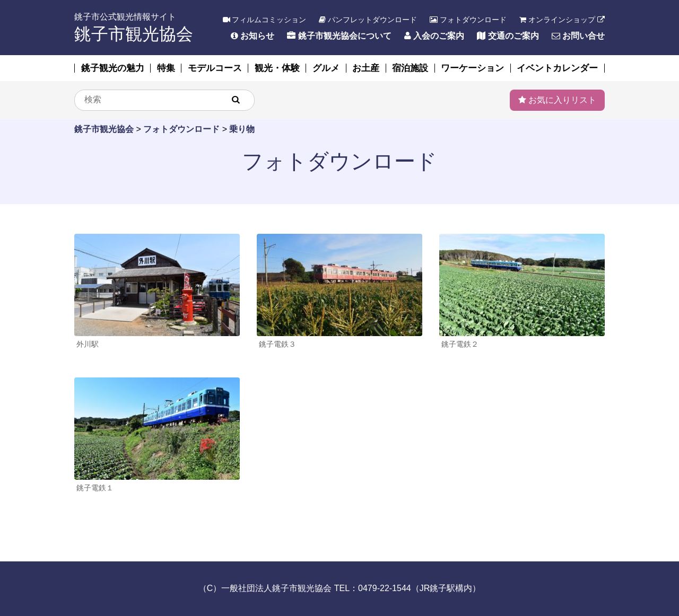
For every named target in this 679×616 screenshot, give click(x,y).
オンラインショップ (562, 20)
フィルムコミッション (265, 20)
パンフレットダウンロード (368, 20)
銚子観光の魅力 (113, 68)
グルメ (326, 68)
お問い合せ (578, 36)
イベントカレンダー (557, 68)
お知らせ (253, 36)
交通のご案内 (508, 36)
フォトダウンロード (468, 20)
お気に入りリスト (557, 100)
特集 (166, 68)
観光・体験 (277, 68)
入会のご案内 (434, 36)
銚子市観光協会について (339, 36)
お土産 (366, 68)
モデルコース (215, 68)
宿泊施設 (410, 68)
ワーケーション (472, 68)
